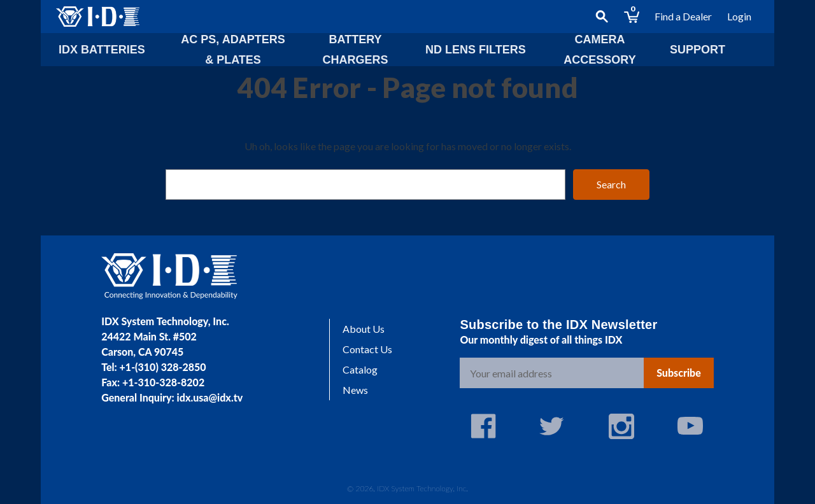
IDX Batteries (102, 50)
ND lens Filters (476, 50)
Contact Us (367, 349)
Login (739, 16)
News (355, 390)
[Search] (602, 17)
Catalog (360, 369)
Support (698, 50)
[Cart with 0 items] (632, 17)
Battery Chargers (355, 50)
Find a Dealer (683, 16)
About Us (364, 329)
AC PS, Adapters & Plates (233, 50)
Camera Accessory (599, 50)
